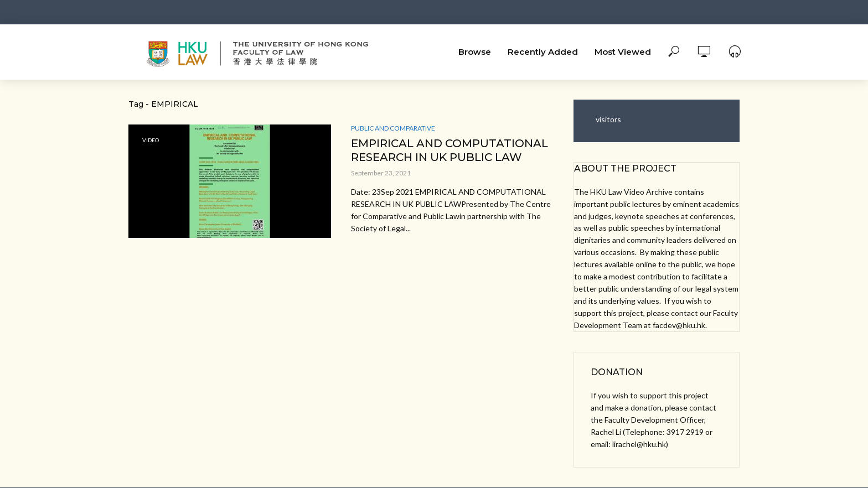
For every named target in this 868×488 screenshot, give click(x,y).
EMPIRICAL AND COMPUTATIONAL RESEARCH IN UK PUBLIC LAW (449, 150)
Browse (475, 52)
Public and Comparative (393, 128)
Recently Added (543, 52)
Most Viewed (623, 52)
